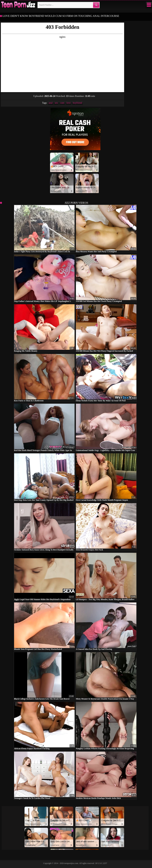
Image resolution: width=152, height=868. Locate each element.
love (69, 103)
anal (50, 103)
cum (62, 103)
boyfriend (77, 103)
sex (56, 103)
